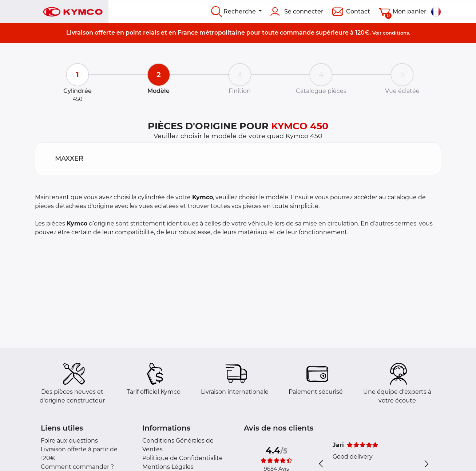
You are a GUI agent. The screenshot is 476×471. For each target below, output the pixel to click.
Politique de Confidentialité (183, 458)
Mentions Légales (168, 467)
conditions (396, 33)
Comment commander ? (77, 467)
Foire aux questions (69, 441)
